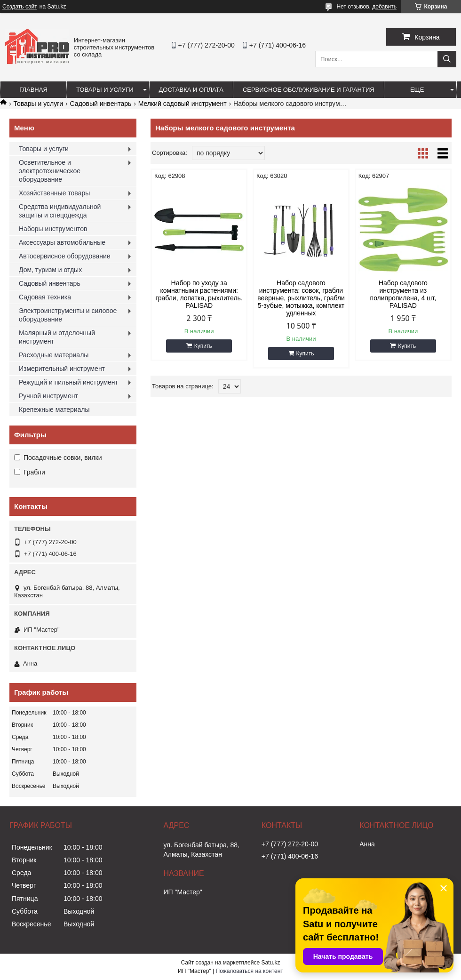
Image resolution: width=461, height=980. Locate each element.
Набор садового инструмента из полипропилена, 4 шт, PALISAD (403, 294)
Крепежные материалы (54, 410)
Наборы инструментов (53, 229)
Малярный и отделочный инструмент (57, 337)
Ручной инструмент (48, 396)
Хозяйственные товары (54, 193)
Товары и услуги (105, 90)
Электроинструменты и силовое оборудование (68, 315)
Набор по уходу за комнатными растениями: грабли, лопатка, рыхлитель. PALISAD (199, 294)
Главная (33, 90)
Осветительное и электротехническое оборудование (50, 171)
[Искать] (447, 59)
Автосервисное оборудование (65, 256)
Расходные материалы (54, 355)
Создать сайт (20, 7)
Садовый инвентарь (101, 104)
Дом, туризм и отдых (50, 270)
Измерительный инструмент (62, 369)
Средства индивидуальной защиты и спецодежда (60, 211)
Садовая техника (45, 297)
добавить (384, 7)
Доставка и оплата (191, 90)
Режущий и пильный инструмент (68, 382)
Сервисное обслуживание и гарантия (309, 90)
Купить (203, 346)
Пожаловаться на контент (250, 971)
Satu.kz (270, 963)
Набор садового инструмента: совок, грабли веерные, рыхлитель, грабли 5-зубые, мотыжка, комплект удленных (301, 298)
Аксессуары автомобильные (62, 242)
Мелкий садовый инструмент (183, 104)
